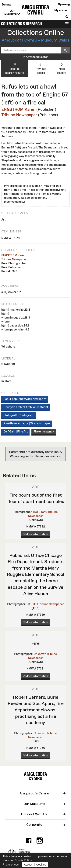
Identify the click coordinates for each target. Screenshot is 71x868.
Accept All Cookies (35, 864)
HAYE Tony (40, 512)
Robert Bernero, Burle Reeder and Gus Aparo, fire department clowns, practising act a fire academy (36, 710)
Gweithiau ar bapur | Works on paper (27, 423)
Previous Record (40, 69)
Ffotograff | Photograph (19, 415)
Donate (7, 4)
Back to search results (15, 69)
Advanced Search (36, 57)
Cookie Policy (23, 860)
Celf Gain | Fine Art (16, 431)
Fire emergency (44, 431)
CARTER (32, 604)
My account (62, 10)
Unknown (40, 654)
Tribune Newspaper (19, 115)
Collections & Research (21, 24)
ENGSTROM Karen (18, 109)
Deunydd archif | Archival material (26, 407)
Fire (35, 643)
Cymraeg (64, 4)
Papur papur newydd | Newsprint (25, 399)
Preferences (11, 864)
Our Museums (12, 13)
